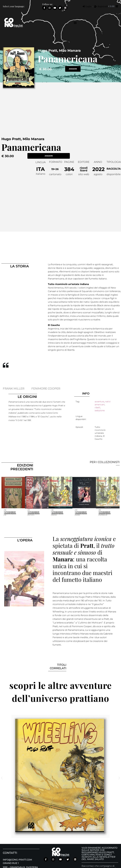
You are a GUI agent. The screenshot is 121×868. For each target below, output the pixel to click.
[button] (75, 23)
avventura (99, 402)
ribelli (97, 408)
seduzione (100, 410)
